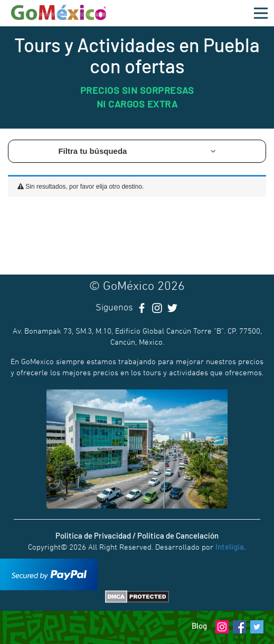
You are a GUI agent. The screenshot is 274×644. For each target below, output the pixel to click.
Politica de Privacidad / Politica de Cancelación (137, 535)
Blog (199, 626)
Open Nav (264, 7)
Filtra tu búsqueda (137, 151)
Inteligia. (231, 547)
